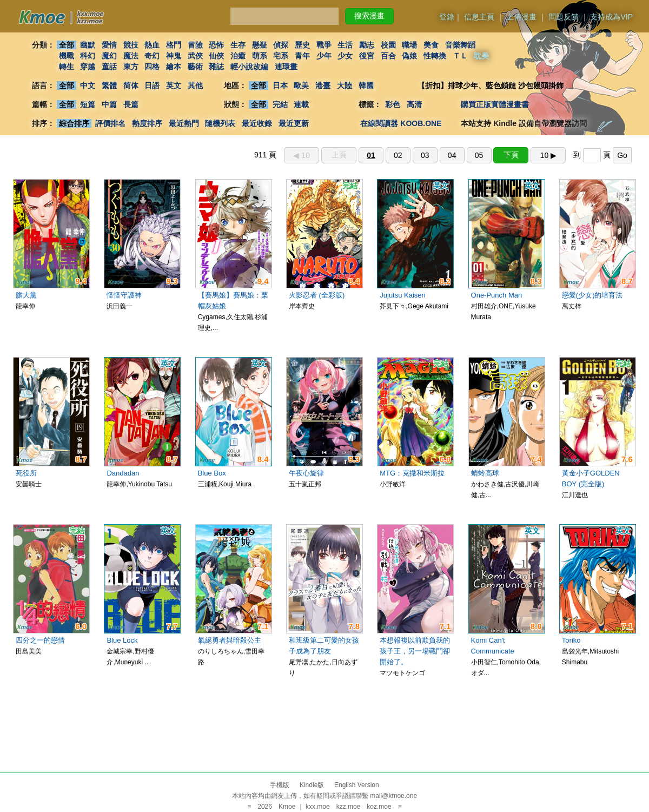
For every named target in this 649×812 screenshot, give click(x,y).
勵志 (367, 45)
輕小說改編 (249, 67)
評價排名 (110, 123)
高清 (414, 104)
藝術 (195, 67)
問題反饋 (564, 17)
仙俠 (216, 56)
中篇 (109, 104)
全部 (67, 45)
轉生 (67, 67)
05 (479, 155)
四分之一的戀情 (40, 640)
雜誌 (216, 67)
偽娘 (410, 56)
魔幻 (109, 56)
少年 (324, 56)
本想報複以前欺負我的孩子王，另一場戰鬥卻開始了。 (415, 651)
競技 (131, 45)
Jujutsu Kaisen (403, 295)
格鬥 (174, 45)
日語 (152, 85)
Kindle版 (312, 785)
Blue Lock (122, 640)
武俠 (195, 56)
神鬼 (174, 56)
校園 (388, 45)
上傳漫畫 (521, 17)
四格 (152, 67)
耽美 (482, 56)
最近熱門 (184, 123)
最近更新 (294, 123)
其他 (195, 85)
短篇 (88, 104)
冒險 (195, 45)
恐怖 (216, 45)
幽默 (88, 45)
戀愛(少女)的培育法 (592, 295)
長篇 (131, 104)
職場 (410, 45)
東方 (131, 67)
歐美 (302, 85)
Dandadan (123, 473)
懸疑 (260, 45)
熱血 (152, 45)
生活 (346, 45)
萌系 (260, 56)
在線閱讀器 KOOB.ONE (401, 123)
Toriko (571, 640)
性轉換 (435, 56)
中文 (88, 85)
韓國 (366, 85)
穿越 (88, 67)
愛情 (109, 45)
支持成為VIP (611, 17)
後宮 (367, 56)
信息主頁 (479, 17)
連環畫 (286, 67)
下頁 (511, 155)
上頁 (339, 155)
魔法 (131, 56)
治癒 (238, 56)
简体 (131, 85)
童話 (109, 67)
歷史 (302, 45)
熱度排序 (147, 123)
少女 (346, 56)
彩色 (393, 104)
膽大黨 (26, 295)
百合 (388, 56)
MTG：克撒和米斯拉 (412, 473)
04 (452, 155)
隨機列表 (220, 123)
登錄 (447, 17)
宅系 (281, 56)
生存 (238, 45)
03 (425, 155)
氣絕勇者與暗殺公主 (230, 640)
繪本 (174, 67)
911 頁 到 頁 (443, 155)
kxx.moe (318, 807)
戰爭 (324, 45)
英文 (174, 85)
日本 (280, 85)
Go (622, 155)
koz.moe (379, 807)
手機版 (280, 785)
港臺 (323, 85)
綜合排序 (74, 123)
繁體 (109, 85)
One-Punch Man (497, 295)
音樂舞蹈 (460, 45)
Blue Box (212, 473)
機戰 (67, 56)
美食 (431, 45)
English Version (357, 785)
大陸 (345, 85)
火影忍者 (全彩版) (317, 295)
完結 (280, 104)
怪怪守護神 (124, 295)
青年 (302, 56)
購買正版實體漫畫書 (495, 104)
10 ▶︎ (548, 155)
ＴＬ (460, 56)
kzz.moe (349, 807)
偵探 (281, 45)
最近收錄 (257, 123)
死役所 (26, 473)
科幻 (88, 56)
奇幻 (152, 56)
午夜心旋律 (306, 473)
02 (398, 155)
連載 (302, 104)
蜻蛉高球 (485, 473)
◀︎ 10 (301, 155)
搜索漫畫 (369, 16)
